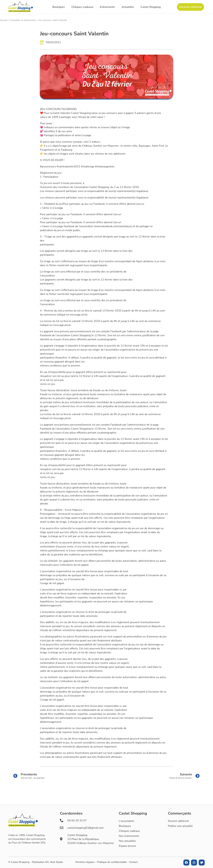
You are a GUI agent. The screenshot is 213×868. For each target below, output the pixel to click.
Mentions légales (85, 862)
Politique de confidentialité (112, 862)
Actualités (128, 7)
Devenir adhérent (178, 821)
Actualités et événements (23, 20)
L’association (126, 821)
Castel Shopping (151, 7)
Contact (133, 862)
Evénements (107, 7)
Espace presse (127, 846)
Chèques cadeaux (129, 831)
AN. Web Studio (54, 862)
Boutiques (59, 7)
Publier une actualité (180, 826)
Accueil (4, 20)
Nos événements (129, 836)
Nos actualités (127, 841)
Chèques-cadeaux (82, 7)
